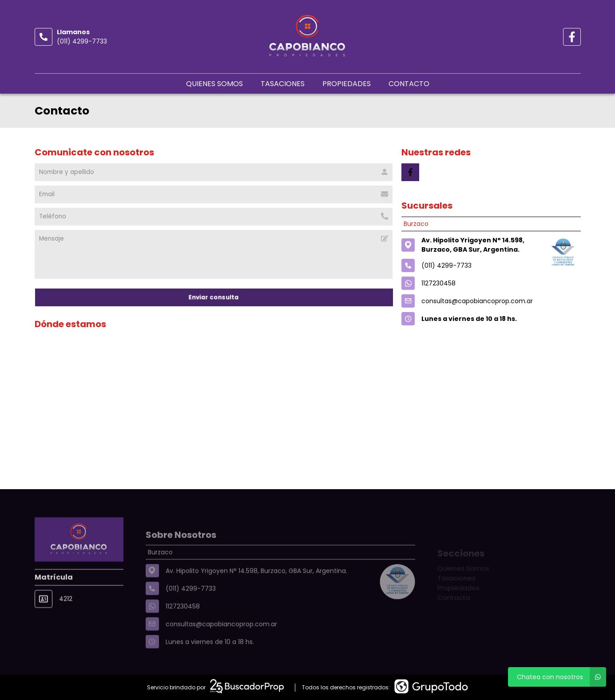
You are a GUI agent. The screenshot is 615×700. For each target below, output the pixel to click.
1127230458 (438, 283)
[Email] (214, 194)
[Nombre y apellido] (214, 172)
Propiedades (347, 84)
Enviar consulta (214, 297)
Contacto (409, 84)
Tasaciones (283, 84)
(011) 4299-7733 (82, 41)
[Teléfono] (214, 217)
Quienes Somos (214, 84)
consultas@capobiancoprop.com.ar (477, 301)
